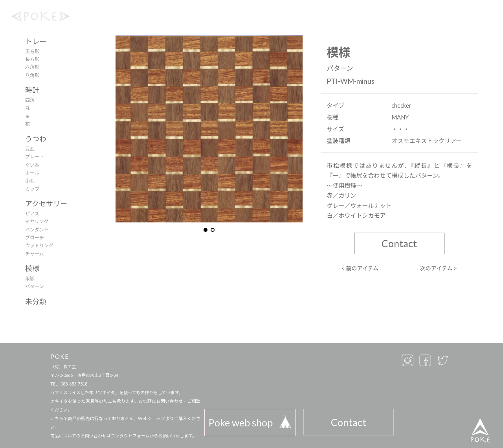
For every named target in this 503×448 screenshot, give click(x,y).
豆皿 (30, 149)
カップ (32, 189)
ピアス (32, 214)
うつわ (36, 139)
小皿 (30, 181)
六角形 (32, 67)
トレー (36, 41)
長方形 (32, 59)
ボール (32, 173)
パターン (34, 286)
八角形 (32, 75)
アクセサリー (46, 204)
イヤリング (37, 221)
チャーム (35, 254)
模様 (32, 268)
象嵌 (30, 278)
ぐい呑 (32, 165)
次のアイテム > (439, 268)
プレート (35, 157)
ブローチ (35, 238)
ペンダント (37, 230)
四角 (30, 100)
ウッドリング (39, 245)
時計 (32, 90)
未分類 (36, 301)
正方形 (32, 51)
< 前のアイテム (360, 268)
